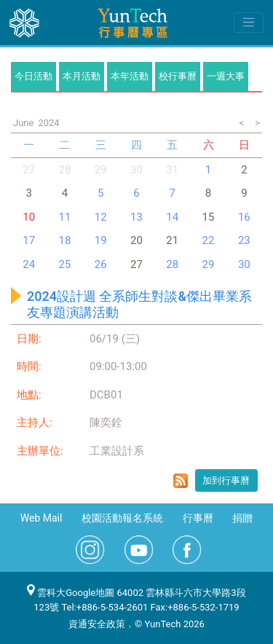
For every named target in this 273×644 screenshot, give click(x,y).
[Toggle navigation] (249, 23)
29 (101, 170)
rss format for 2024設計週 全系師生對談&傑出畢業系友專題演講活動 (181, 481)
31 (172, 170)
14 (172, 217)
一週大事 (226, 76)
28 (64, 170)
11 (64, 217)
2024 (48, 123)
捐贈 (242, 518)
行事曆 (198, 518)
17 (29, 240)
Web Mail (41, 518)
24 (29, 264)
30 (136, 170)
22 (209, 240)
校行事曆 (178, 76)
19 (101, 240)
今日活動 (33, 76)
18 (64, 240)
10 (29, 217)
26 (101, 264)
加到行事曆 (226, 480)
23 (244, 240)
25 (64, 264)
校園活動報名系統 (122, 518)
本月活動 (82, 76)
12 (101, 217)
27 (29, 170)
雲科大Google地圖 (71, 593)
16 (244, 217)
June (23, 123)
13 (136, 217)
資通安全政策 (97, 624)
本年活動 (130, 76)
